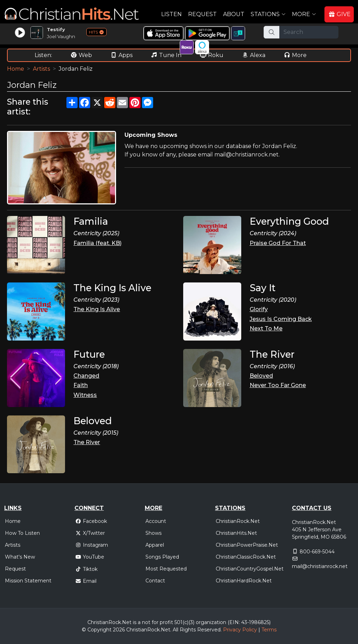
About (234, 14)
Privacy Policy (240, 630)
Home (16, 69)
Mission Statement (28, 581)
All (176, 630)
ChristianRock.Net (238, 521)
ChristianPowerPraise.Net (247, 545)
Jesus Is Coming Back (281, 319)
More (295, 55)
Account (156, 521)
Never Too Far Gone (278, 385)
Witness (85, 395)
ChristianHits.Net (236, 533)
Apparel (155, 545)
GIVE (339, 14)
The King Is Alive (97, 309)
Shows (153, 533)
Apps (121, 55)
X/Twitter (90, 533)
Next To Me (266, 328)
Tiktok (86, 569)
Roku (212, 55)
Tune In (166, 55)
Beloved (261, 376)
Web (81, 55)
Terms (269, 630)
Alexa (253, 55)
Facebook (91, 521)
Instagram (92, 545)
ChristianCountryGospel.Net (250, 569)
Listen (171, 14)
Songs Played (162, 557)
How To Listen (22, 533)
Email (86, 581)
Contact (155, 581)
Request (202, 14)
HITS (96, 32)
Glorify (259, 309)
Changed (86, 376)
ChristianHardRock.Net (244, 581)
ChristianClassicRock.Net (246, 557)
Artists (41, 69)
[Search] (309, 32)
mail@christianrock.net (320, 566)
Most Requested (166, 569)
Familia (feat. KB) (98, 243)
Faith (81, 385)
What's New (20, 557)
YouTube (90, 557)
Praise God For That (278, 243)
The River (87, 442)
